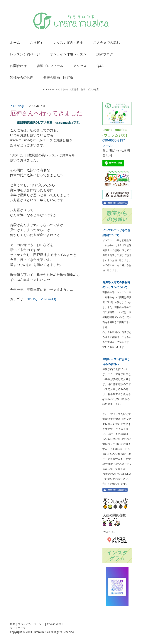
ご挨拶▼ (37, 43)
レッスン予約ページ (25, 54)
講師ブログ (105, 54)
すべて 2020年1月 (42, 299)
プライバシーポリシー (31, 624)
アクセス (80, 66)
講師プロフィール (50, 66)
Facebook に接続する (115, 203)
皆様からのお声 (22, 78)
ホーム (15, 43)
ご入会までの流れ (106, 43)
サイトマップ (18, 628)
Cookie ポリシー (57, 624)
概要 (13, 624)
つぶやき (18, 106)
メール (107, 145)
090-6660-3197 (114, 140)
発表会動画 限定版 (58, 78)
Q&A (100, 66)
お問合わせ (18, 66)
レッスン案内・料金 (68, 43)
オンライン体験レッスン (68, 54)
